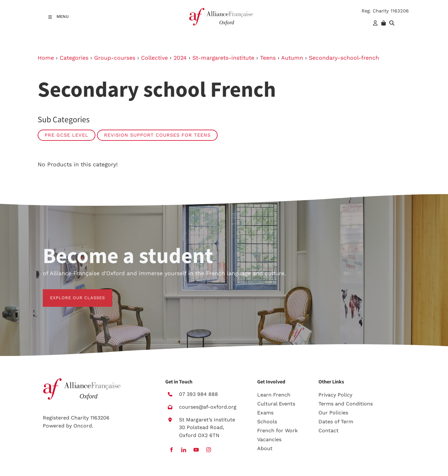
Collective (154, 58)
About (265, 448)
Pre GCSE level (67, 135)
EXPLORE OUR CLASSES (70, 293)
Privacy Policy (335, 395)
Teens (268, 58)
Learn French (274, 395)
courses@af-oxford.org (208, 407)
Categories (74, 58)
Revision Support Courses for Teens (157, 135)
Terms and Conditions (346, 404)
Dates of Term (336, 422)
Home (46, 58)
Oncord (83, 426)
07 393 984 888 (198, 394)
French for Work (277, 431)
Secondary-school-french (344, 58)
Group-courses (115, 58)
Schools (267, 422)
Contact (329, 431)
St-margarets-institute (223, 58)
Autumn (292, 58)
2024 (180, 58)
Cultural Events (276, 404)
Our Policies (333, 413)
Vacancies (269, 439)
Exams (265, 413)
